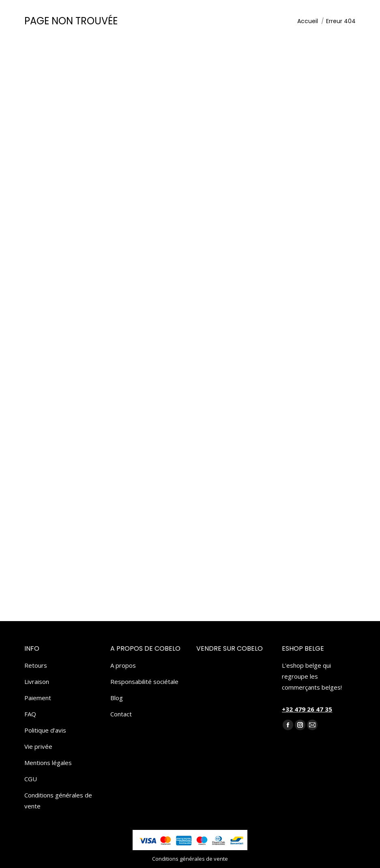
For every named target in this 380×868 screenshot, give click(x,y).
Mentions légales (48, 763)
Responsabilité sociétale (144, 682)
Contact (121, 714)
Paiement (38, 698)
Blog (117, 698)
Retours (36, 665)
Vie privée (38, 746)
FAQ (30, 714)
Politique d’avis (45, 730)
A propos (123, 665)
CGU (31, 779)
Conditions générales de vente (58, 800)
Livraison (37, 682)
